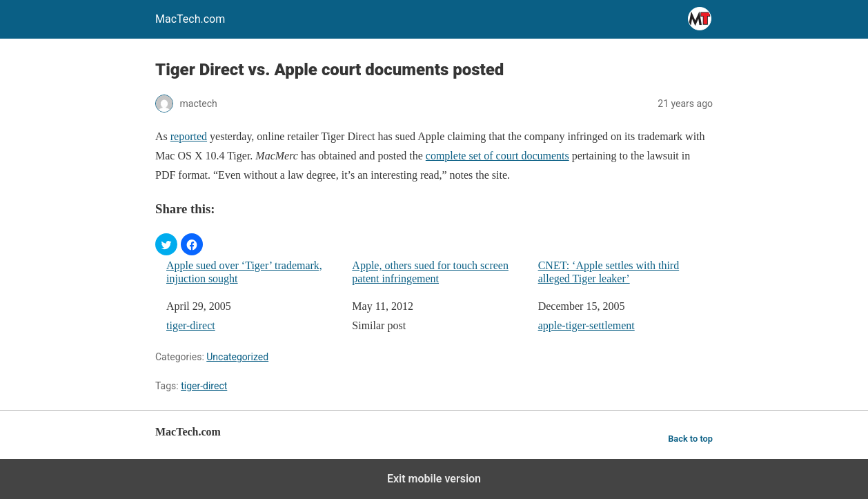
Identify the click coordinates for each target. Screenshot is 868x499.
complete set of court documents (497, 156)
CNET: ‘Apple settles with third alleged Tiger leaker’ (609, 272)
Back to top (690, 439)
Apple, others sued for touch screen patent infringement (430, 272)
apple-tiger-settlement (586, 325)
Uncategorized (237, 357)
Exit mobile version (434, 479)
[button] (166, 244)
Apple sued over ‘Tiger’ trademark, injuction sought (244, 272)
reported (189, 136)
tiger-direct (191, 325)
